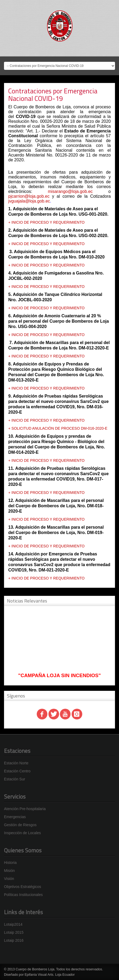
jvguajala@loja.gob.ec (29, 201)
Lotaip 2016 (14, 940)
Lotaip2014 (13, 924)
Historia (10, 863)
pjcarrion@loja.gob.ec (29, 196)
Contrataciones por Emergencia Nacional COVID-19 (53, 95)
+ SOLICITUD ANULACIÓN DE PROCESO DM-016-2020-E (58, 428)
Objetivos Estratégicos (22, 887)
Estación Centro (17, 771)
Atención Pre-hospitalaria (25, 809)
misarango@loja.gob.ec (70, 191)
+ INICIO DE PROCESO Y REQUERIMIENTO (46, 222)
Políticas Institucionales (23, 895)
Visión (9, 879)
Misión (9, 871)
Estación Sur (15, 779)
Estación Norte (16, 763)
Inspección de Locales (22, 833)
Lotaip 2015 (14, 932)
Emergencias (15, 817)
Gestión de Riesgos (20, 825)
